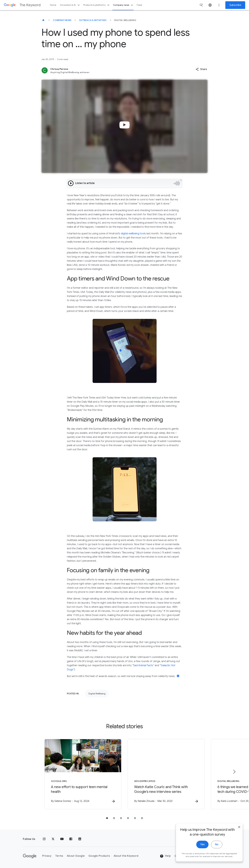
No (217, 844)
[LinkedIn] (80, 839)
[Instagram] (44, 839)
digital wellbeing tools (133, 234)
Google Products (99, 856)
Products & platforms (97, 5)
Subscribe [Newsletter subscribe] (235, 5)
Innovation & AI (70, 5)
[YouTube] (62, 839)
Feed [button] (139, 5)
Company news (123, 5)
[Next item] (234, 772)
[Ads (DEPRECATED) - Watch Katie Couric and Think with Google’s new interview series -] (166, 774)
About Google (76, 856)
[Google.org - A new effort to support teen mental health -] (83, 774)
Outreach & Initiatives (93, 20)
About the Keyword (126, 856)
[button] (201, 69)
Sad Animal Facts (143, 665)
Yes (202, 844)
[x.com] (53, 839)
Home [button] (53, 5)
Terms (59, 856)
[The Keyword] (43, 20)
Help (165, 856)
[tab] (107, 818)
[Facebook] (71, 839)
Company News (62, 20)
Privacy (47, 856)
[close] (239, 827)
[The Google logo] (30, 856)
